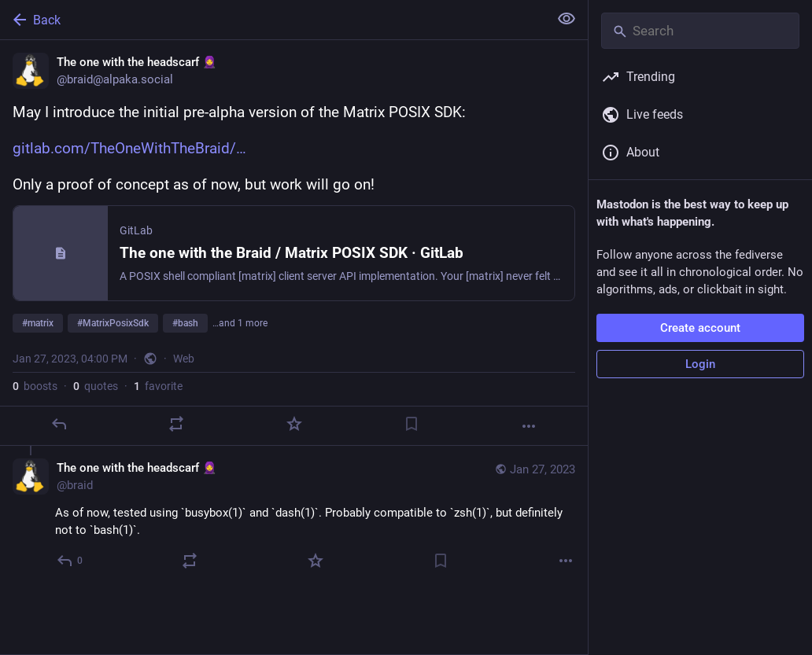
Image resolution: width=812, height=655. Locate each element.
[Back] (273, 20)
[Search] (700, 31)
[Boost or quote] (176, 424)
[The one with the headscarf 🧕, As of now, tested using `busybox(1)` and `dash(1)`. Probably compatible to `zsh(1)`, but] (294, 516)
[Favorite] (294, 424)
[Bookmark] (412, 424)
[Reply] (59, 424)
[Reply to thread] (70, 561)
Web (184, 359)
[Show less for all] (567, 19)
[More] (529, 426)
